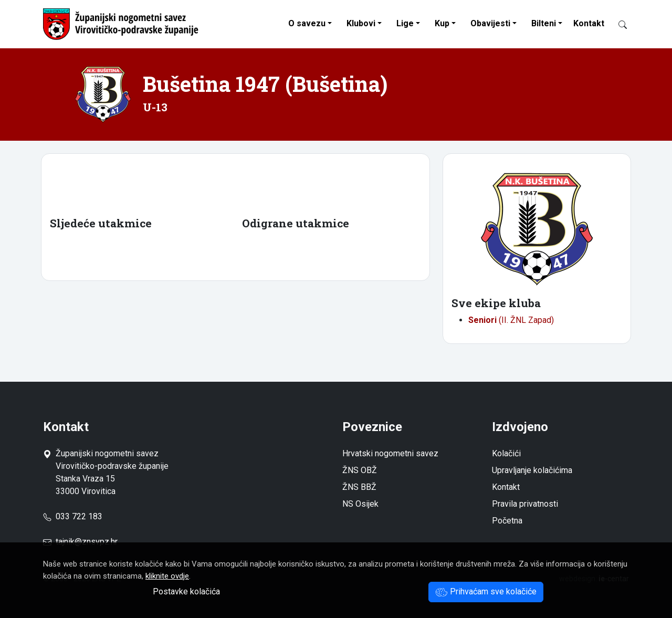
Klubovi (361, 23)
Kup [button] (442, 23)
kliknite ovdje (167, 576)
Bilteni (544, 23)
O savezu (307, 23)
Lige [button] (405, 23)
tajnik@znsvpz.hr (87, 542)
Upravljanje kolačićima (532, 470)
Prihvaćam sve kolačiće (486, 591)
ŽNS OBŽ (360, 470)
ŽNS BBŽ (359, 487)
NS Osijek (360, 504)
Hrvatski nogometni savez (390, 453)
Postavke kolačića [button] (186, 591)
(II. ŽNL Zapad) (511, 320)
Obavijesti (490, 23)
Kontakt (589, 23)
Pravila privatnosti (525, 504)
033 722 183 (73, 516)
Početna (507, 521)
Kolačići (506, 453)
